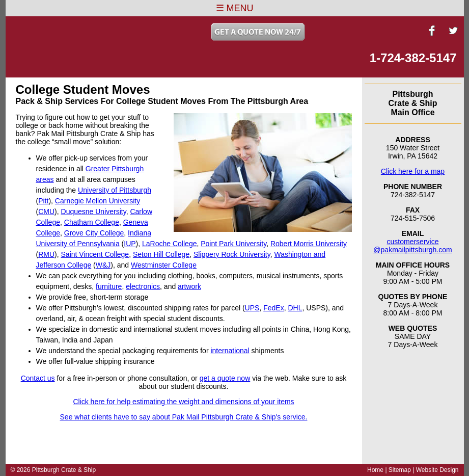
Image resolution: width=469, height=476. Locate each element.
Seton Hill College (161, 254)
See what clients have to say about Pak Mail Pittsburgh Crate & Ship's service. (184, 417)
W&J (103, 265)
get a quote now (225, 378)
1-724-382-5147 (413, 58)
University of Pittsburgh (115, 190)
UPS (252, 308)
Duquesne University (94, 211)
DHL (295, 308)
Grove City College (94, 233)
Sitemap (400, 470)
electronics (143, 286)
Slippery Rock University (232, 254)
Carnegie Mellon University (98, 201)
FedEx (273, 308)
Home (375, 470)
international (230, 351)
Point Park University (233, 244)
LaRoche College (169, 244)
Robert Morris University (309, 244)
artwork (189, 286)
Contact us (38, 378)
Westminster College (164, 265)
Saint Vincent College (95, 254)
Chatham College (92, 222)
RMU (46, 254)
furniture (109, 286)
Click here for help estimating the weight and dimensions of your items (183, 402)
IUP (130, 244)
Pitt (43, 201)
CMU (46, 211)
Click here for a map (413, 171)
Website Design (437, 470)
